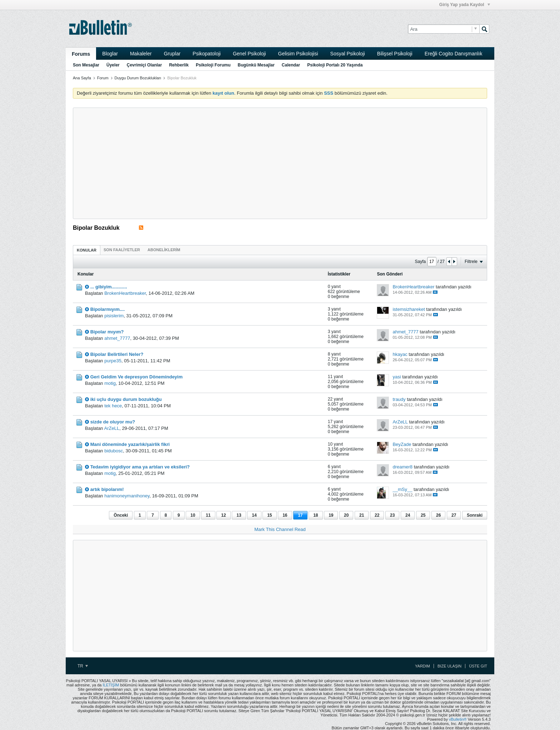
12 (223, 515)
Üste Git (478, 666)
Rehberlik (179, 65)
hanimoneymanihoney (127, 496)
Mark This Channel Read (280, 529)
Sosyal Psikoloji (348, 54)
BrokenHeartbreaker (125, 293)
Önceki (121, 515)
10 (193, 515)
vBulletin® (458, 719)
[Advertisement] (280, 163)
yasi (397, 377)
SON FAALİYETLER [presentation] (122, 250)
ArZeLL (112, 428)
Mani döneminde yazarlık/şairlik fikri (130, 444)
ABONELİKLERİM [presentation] (164, 250)
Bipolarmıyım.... (108, 309)
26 (438, 515)
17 (300, 515)
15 (269, 515)
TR (83, 666)
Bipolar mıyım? (107, 332)
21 (362, 515)
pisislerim (114, 316)
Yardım (422, 666)
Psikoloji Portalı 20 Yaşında (335, 65)
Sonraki (475, 515)
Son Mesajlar (86, 65)
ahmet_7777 (117, 338)
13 (239, 515)
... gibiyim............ (109, 287)
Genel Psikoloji (249, 54)
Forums (81, 54)
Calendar (291, 65)
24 (408, 515)
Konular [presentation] (87, 250)
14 (254, 515)
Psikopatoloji (207, 54)
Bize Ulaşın (449, 666)
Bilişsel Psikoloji (395, 54)
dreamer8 (402, 467)
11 (208, 515)
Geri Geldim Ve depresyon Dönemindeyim (137, 377)
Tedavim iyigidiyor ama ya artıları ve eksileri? (140, 467)
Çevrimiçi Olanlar (144, 65)
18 (316, 515)
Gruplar (172, 54)
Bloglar (110, 54)
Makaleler (141, 54)
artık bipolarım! (107, 489)
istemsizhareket (409, 309)
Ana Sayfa (82, 78)
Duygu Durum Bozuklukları (138, 78)
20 (346, 515)
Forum (103, 78)
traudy (399, 399)
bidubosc (114, 451)
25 (423, 515)
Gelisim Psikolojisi (298, 54)
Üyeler (113, 65)
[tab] (87, 250)
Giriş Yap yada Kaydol (465, 5)
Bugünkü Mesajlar (256, 65)
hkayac (400, 354)
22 (377, 515)
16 (285, 515)
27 (454, 515)
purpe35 (113, 361)
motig (110, 383)
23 (392, 515)
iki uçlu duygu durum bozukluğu (126, 399)
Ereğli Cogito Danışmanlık (454, 54)
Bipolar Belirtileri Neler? (117, 354)
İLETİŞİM (111, 685)
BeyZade (402, 444)
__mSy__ (402, 489)
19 (331, 515)
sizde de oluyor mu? (113, 422)
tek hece (113, 406)
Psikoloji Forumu (213, 65)
